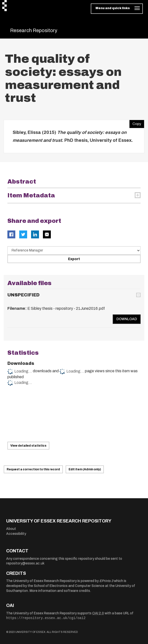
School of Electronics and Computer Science (69, 586)
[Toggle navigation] (117, 9)
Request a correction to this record (33, 469)
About (11, 529)
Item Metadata (31, 195)
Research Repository (34, 30)
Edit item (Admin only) (85, 469)
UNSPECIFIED (23, 295)
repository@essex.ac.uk (25, 563)
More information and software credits (60, 591)
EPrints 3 (106, 581)
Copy (135, 123)
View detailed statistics (28, 446)
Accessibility (16, 534)
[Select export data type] (74, 250)
